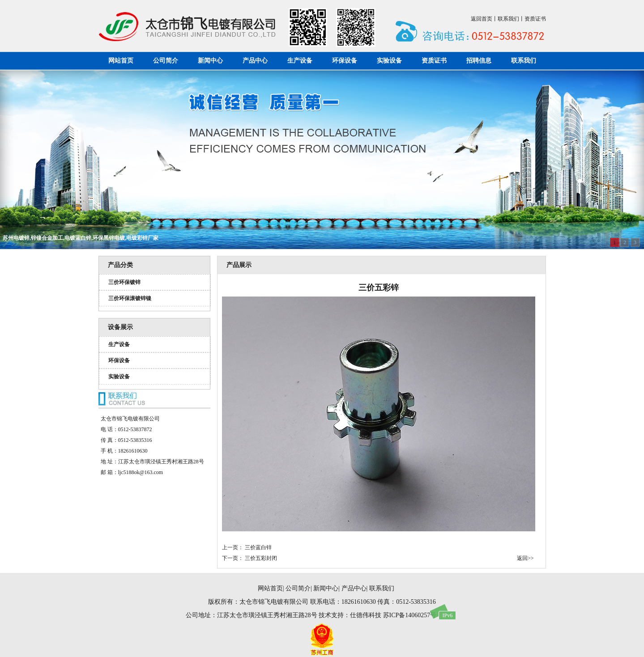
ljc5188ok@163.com (141, 472)
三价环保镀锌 (124, 282)
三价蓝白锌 (258, 547)
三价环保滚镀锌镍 (130, 298)
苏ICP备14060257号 (410, 615)
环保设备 (345, 61)
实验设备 (389, 61)
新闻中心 (210, 61)
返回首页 (482, 19)
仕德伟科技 (366, 615)
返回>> (525, 558)
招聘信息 (479, 61)
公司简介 (166, 61)
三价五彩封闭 (261, 558)
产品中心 (255, 61)
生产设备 (300, 61)
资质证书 (535, 19)
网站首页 (121, 61)
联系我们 (508, 19)
